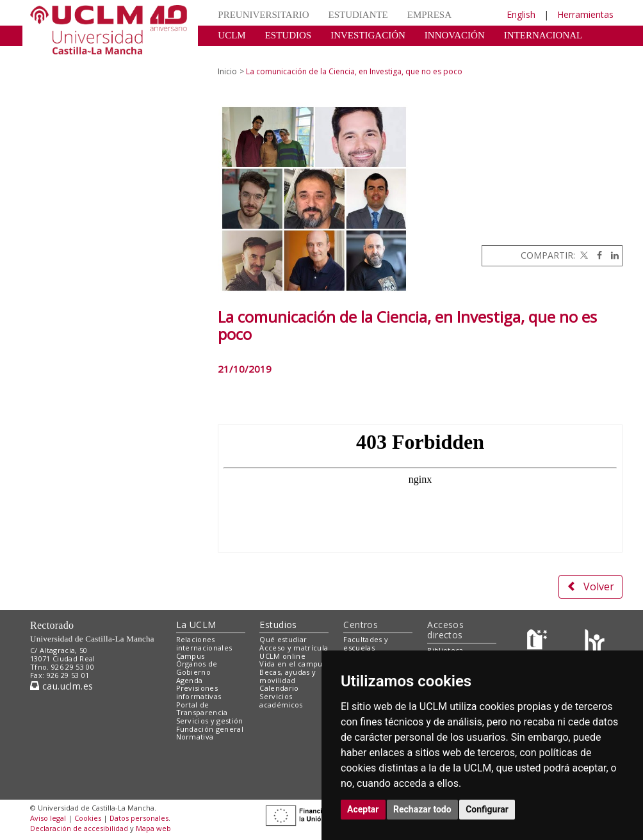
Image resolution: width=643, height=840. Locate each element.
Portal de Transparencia (202, 709)
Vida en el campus (293, 664)
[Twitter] (583, 255)
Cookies (88, 818)
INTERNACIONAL (543, 35)
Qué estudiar (283, 639)
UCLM (232, 35)
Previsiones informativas (199, 692)
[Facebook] (596, 255)
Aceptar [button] (363, 809)
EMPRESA (429, 15)
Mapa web (153, 828)
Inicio (227, 71)
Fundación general (210, 729)
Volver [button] (590, 586)
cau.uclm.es (61, 686)
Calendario (279, 688)
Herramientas (585, 14)
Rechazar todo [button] (422, 809)
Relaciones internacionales (204, 643)
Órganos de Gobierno (197, 668)
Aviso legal (48, 818)
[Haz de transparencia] (539, 642)
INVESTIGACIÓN (368, 35)
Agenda (190, 680)
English (521, 14)
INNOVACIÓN (455, 35)
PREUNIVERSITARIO (263, 15)
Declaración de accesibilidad (79, 828)
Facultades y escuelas (366, 643)
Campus (191, 656)
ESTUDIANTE (358, 15)
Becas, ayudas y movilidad (288, 676)
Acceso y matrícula (294, 648)
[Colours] (595, 642)
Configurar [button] (487, 809)
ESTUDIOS (289, 35)
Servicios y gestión (210, 721)
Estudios (278, 625)
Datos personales (139, 818)
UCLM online (282, 656)
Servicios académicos (281, 700)
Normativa (195, 737)
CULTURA (240, 54)
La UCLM (196, 625)
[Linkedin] (612, 255)
